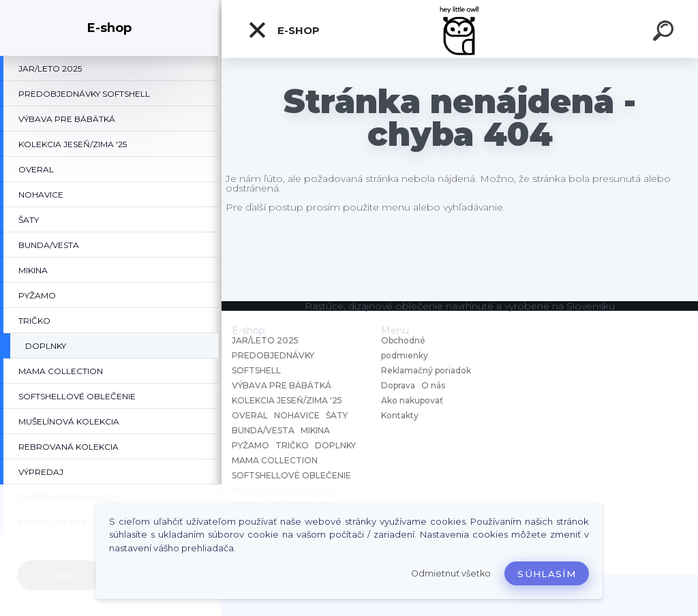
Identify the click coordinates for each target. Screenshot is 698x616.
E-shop (284, 30)
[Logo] (460, 29)
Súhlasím (547, 574)
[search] (665, 33)
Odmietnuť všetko (451, 573)
